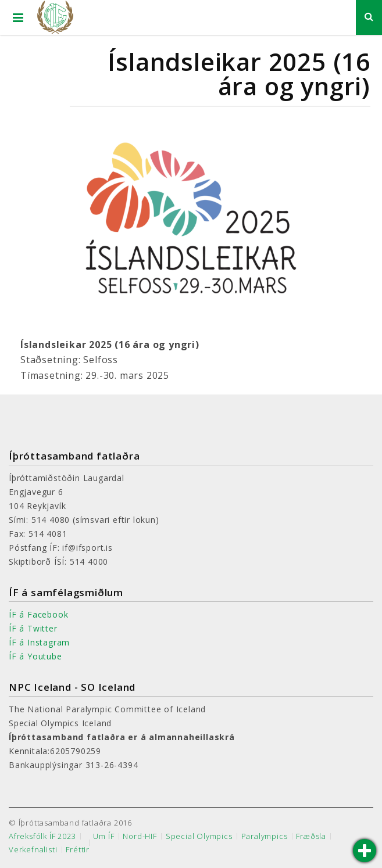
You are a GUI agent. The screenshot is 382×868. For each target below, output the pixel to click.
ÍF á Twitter (33, 628)
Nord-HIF (140, 836)
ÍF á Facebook (38, 614)
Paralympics (265, 836)
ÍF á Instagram (39, 642)
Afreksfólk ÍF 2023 (42, 836)
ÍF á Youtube (35, 656)
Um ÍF (103, 836)
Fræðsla (311, 836)
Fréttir (78, 850)
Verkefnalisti (33, 850)
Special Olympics (199, 836)
